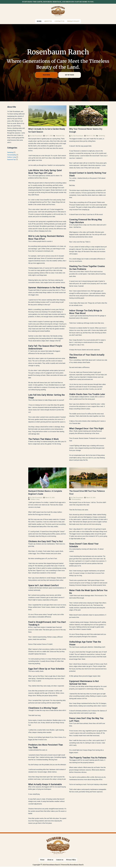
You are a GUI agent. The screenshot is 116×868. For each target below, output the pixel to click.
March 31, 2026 (91, 135)
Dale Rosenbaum (37, 135)
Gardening (10, 152)
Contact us (59, 21)
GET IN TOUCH (70, 75)
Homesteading (12, 154)
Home (39, 21)
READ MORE (46, 75)
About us (48, 21)
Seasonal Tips (12, 159)
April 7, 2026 (49, 135)
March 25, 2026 (50, 498)
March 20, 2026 (91, 498)
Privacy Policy (73, 21)
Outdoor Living (12, 157)
